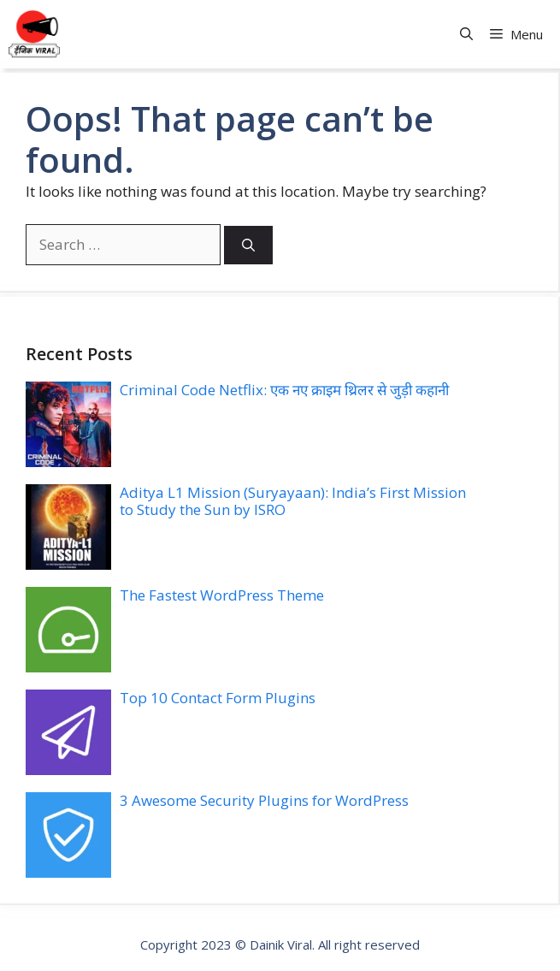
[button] (466, 35)
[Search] (248, 245)
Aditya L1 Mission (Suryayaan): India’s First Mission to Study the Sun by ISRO (293, 501)
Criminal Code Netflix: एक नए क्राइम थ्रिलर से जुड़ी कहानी (284, 390)
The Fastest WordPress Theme (222, 595)
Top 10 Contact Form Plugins (218, 698)
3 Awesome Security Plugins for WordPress (264, 800)
